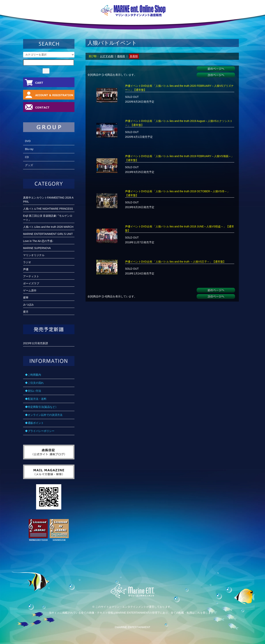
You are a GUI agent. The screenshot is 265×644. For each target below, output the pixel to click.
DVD (28, 141)
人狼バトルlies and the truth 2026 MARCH (48, 227)
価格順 (121, 56)
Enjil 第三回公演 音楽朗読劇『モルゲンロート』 (48, 218)
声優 (26, 269)
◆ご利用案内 (33, 375)
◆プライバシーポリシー (40, 431)
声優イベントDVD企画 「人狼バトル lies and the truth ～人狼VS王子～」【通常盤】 (175, 262)
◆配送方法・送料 (36, 399)
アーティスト (31, 276)
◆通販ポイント (34, 423)
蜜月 (26, 312)
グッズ (29, 165)
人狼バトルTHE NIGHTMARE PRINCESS (48, 209)
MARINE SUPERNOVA (37, 248)
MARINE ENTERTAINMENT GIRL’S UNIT (48, 234)
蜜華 (26, 298)
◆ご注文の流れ (34, 383)
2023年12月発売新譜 (36, 343)
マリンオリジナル (34, 255)
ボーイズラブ (31, 283)
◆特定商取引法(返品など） (42, 407)
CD (27, 157)
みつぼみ (28, 305)
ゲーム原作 (30, 290)
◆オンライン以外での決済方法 (44, 415)
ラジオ (27, 262)
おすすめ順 (107, 56)
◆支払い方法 (33, 391)
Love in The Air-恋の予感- (38, 241)
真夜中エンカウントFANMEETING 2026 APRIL (48, 200)
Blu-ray (29, 149)
